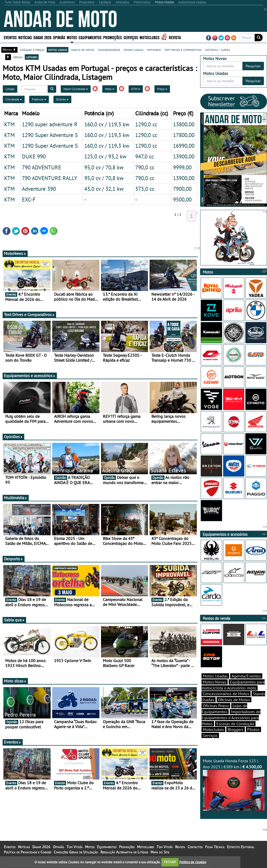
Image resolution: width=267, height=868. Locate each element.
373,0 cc (145, 189)
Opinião (59, 37)
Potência (39, 99)
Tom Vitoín (75, 847)
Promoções (112, 37)
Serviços (131, 37)
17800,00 (184, 135)
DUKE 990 (34, 156)
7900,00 (182, 189)
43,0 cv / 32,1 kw (104, 189)
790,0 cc (145, 167)
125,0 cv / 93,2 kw (105, 156)
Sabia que (14, 620)
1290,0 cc (146, 124)
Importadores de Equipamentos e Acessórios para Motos (231, 718)
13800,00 (184, 124)
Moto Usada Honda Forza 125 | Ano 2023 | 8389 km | (234, 784)
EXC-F (29, 199)
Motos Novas (215, 682)
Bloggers (236, 729)
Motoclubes (150, 37)
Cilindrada (14, 99)
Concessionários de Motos (226, 694)
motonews (154, 50)
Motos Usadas (215, 676)
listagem (32, 57)
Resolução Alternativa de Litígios (124, 852)
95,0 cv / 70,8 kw (104, 167)
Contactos (195, 847)
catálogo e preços (32, 50)
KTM (136, 89)
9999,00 (182, 167)
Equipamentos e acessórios (30, 376)
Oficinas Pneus (216, 706)
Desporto (14, 559)
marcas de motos (82, 50)
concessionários (109, 50)
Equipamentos (90, 37)
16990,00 (184, 146)
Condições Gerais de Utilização (76, 852)
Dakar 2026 (42, 37)
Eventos (10, 37)
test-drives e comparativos (183, 50)
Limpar (10, 89)
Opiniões (13, 437)
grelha (18, 57)
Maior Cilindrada (76, 89)
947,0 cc (144, 156)
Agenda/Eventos (246, 676)
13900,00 (184, 156)
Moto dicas (15, 681)
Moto (110, 89)
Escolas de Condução (235, 724)
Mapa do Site (160, 852)
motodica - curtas (218, 50)
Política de (193, 862)
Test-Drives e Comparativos (29, 314)
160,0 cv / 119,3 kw (107, 124)
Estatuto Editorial (241, 847)
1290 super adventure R (50, 124)
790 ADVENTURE (41, 167)
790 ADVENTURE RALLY (50, 178)
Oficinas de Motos (234, 700)
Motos (72, 37)
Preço (162, 89)
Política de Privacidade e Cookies (28, 852)
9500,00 (182, 199)
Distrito (62, 99)
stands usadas (133, 50)
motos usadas (58, 50)
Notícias (25, 37)
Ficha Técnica (215, 847)
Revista (175, 37)
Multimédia (16, 498)
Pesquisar (253, 66)
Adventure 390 (39, 189)
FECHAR (170, 862)
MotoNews (15, 253)
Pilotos (253, 729)
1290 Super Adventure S (50, 135)
